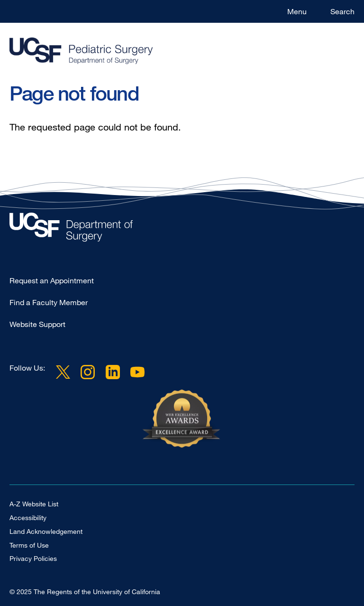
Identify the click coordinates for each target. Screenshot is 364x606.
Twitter (63, 372)
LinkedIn (112, 372)
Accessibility (28, 517)
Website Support (37, 324)
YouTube (137, 372)
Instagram (88, 372)
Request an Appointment (52, 280)
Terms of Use (29, 545)
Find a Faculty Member (49, 302)
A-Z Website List (34, 504)
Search (342, 11)
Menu (297, 11)
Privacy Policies (33, 558)
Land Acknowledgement (46, 531)
